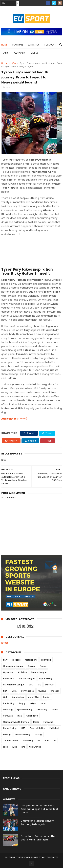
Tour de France (11, 741)
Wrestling (28, 741)
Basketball (9, 678)
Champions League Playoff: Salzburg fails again (37, 823)
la (55, 741)
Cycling (42, 691)
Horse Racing (10, 728)
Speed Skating (25, 710)
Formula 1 (50, 45)
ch (39, 741)
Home (4, 45)
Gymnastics (27, 691)
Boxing (32, 666)
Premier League (27, 678)
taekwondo (35, 747)
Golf (5, 697)
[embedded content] (27, 251)
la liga (33, 703)
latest (5, 643)
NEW (14, 63)
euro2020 (8, 716)
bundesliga (18, 697)
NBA (5, 691)
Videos (35, 53)
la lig (6, 747)
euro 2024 (33, 697)
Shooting (8, 710)
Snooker (55, 691)
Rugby (22, 703)
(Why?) (23, 419)
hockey (47, 697)
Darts (36, 722)
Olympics (8, 672)
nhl (23, 747)
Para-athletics (37, 728)
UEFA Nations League (14, 685)
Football (18, 45)
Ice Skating (9, 703)
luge (15, 747)
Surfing (38, 734)
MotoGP (49, 685)
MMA (14, 691)
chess (55, 710)
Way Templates (50, 857)
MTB (23, 728)
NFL (39, 685)
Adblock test (9, 419)
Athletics (34, 45)
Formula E (48, 722)
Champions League (13, 666)
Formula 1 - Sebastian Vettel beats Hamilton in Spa (38, 838)
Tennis (5, 53)
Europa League (39, 672)
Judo (43, 703)
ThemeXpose (24, 857)
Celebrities (32, 716)
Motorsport (31, 660)
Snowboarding (23, 734)
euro (47, 741)
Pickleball (54, 728)
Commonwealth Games (16, 722)
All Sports (20, 53)
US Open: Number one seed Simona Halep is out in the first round (39, 809)
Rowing (7, 734)
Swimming (42, 710)
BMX (20, 716)
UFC (31, 685)
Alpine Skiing (46, 678)
